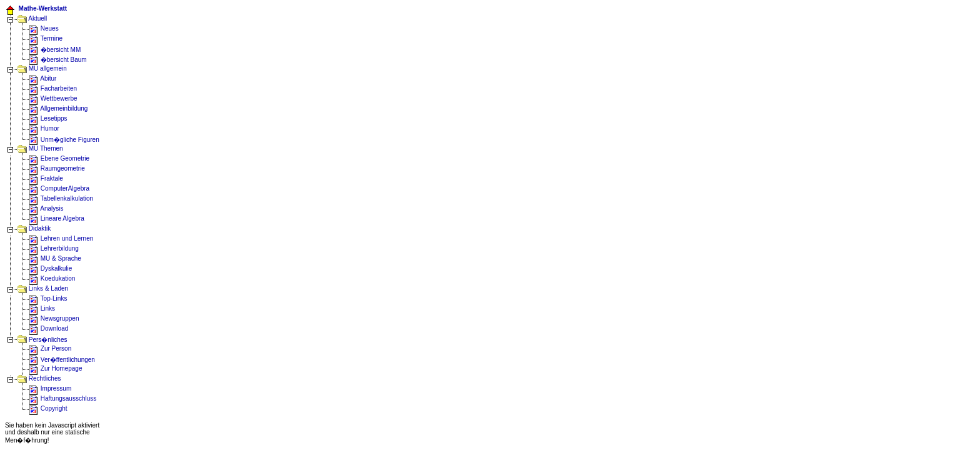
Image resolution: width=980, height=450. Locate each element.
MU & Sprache (55, 258)
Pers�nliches (42, 340)
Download (48, 328)
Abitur (42, 78)
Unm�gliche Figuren (64, 140)
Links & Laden (42, 288)
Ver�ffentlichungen (62, 360)
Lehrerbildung (54, 248)
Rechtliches (39, 378)
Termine (46, 38)
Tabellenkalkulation (61, 198)
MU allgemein (47, 68)
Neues (44, 28)
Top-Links (48, 298)
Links (42, 308)
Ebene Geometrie (59, 158)
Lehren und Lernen (61, 238)
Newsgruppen (54, 318)
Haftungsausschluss (62, 398)
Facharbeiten (53, 88)
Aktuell (32, 18)
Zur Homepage (55, 368)
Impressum (50, 388)
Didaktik (34, 228)
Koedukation (52, 278)
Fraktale (46, 178)
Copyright (48, 408)
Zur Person (50, 348)
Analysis (46, 208)
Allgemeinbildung (58, 108)
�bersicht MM (55, 50)
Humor (44, 128)
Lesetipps (48, 118)
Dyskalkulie (50, 268)
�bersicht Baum (58, 60)
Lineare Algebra (57, 218)
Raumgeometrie (57, 168)
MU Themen (40, 148)
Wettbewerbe (53, 98)
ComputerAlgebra (65, 188)
